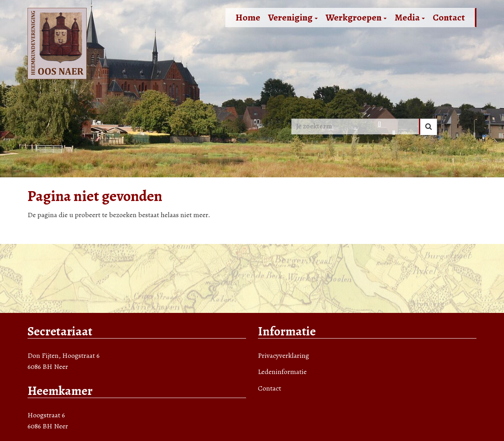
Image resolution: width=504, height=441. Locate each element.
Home (248, 17)
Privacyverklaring (283, 355)
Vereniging (293, 17)
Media (410, 17)
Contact (449, 17)
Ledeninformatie (282, 372)
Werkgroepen (356, 17)
